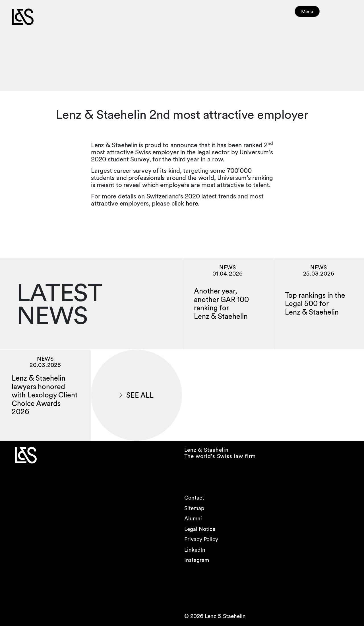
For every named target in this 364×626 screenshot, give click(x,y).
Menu (318, 14)
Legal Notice (200, 529)
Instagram (197, 560)
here (192, 203)
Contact (194, 498)
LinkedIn (195, 550)
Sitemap (194, 508)
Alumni (193, 519)
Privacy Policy (201, 539)
